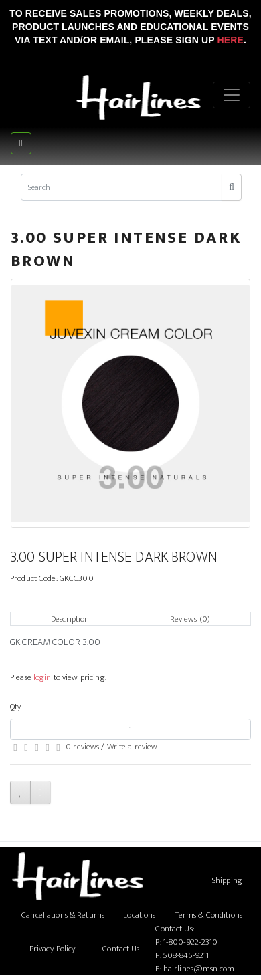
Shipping (227, 880)
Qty (15, 707)
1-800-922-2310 (191, 942)
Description (70, 619)
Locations (139, 915)
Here (230, 40)
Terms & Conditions (208, 915)
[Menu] (232, 95)
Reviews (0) (190, 619)
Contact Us (121, 949)
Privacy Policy (53, 949)
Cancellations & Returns (63, 915)
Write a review (133, 747)
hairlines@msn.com (199, 969)
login (42, 677)
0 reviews (82, 747)
